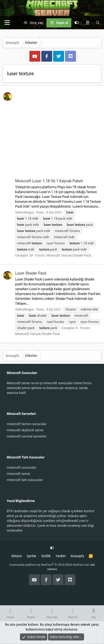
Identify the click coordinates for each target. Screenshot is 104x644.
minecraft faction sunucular (27, 424)
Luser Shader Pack (31, 273)
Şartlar (31, 556)
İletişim (17, 556)
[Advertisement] (52, 135)
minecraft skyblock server (25, 430)
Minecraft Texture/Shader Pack (69, 255)
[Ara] (98, 23)
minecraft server (19, 474)
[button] (7, 23)
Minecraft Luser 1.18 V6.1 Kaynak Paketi (49, 181)
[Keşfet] (87, 23)
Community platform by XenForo (49, 565)
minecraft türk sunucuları (25, 480)
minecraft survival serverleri (27, 436)
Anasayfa (77, 556)
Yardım (61, 556)
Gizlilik (46, 556)
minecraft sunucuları (22, 468)
